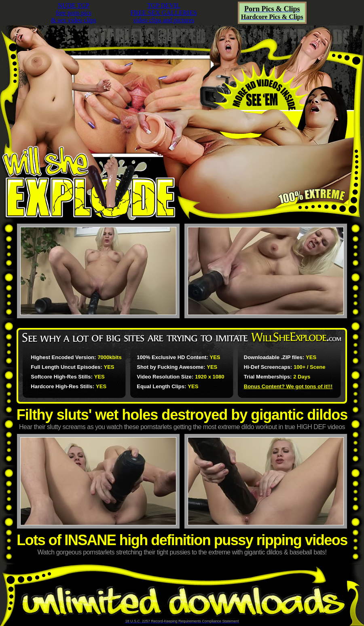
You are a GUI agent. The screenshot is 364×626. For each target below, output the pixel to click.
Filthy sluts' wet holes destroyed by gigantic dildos (182, 415)
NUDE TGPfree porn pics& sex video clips (74, 13)
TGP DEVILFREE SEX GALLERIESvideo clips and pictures (163, 13)
